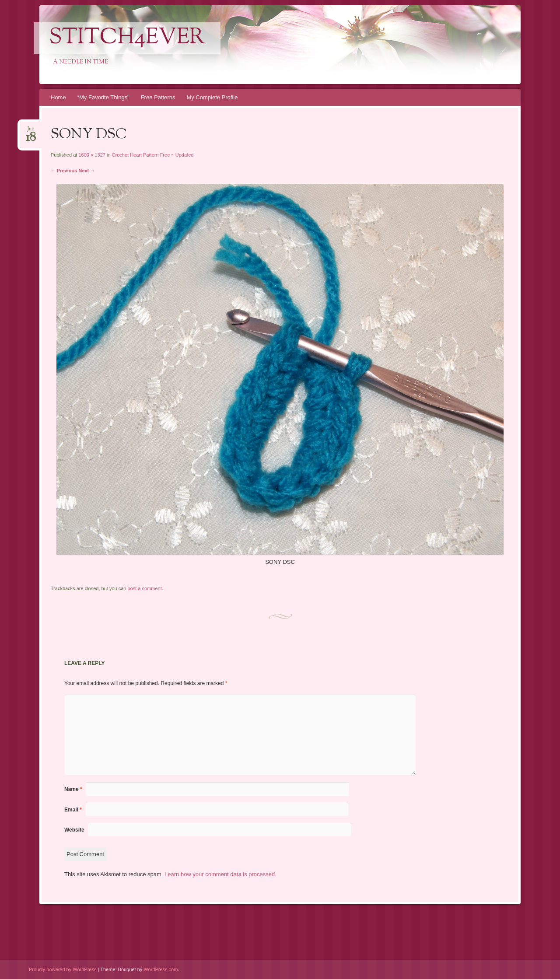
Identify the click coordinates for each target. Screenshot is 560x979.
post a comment (144, 588)
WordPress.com (161, 969)
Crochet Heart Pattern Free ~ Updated (153, 155)
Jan (31, 131)
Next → (87, 171)
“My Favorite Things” (103, 97)
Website (74, 830)
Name (73, 789)
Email (73, 810)
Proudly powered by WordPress (63, 969)
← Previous (64, 171)
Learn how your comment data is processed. (220, 874)
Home (58, 97)
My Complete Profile (212, 97)
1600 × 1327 (92, 155)
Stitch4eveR (127, 38)
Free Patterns (158, 97)
